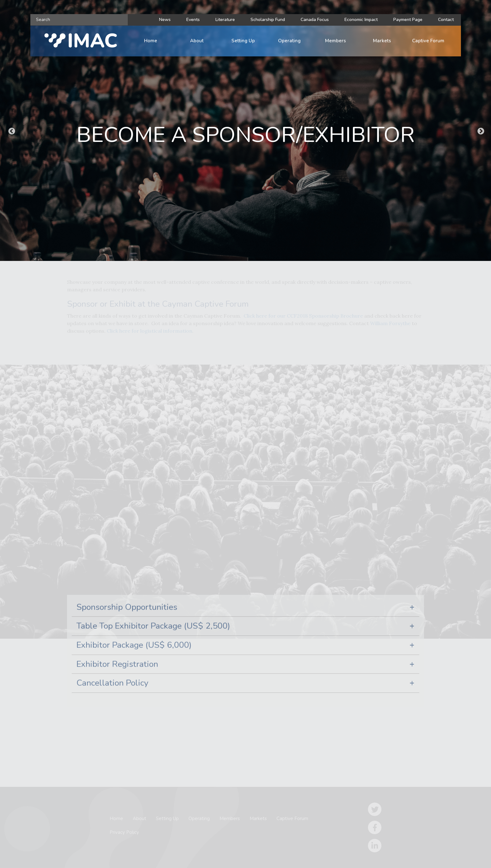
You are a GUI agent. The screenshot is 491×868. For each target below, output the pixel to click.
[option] (246, 130)
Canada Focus (315, 20)
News (165, 20)
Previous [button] (11, 131)
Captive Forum (428, 41)
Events (193, 20)
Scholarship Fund (268, 20)
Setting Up (243, 41)
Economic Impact (361, 20)
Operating (289, 41)
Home (151, 41)
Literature (225, 20)
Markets (382, 41)
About (197, 41)
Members (336, 41)
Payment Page (408, 20)
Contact (446, 20)
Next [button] (480, 131)
